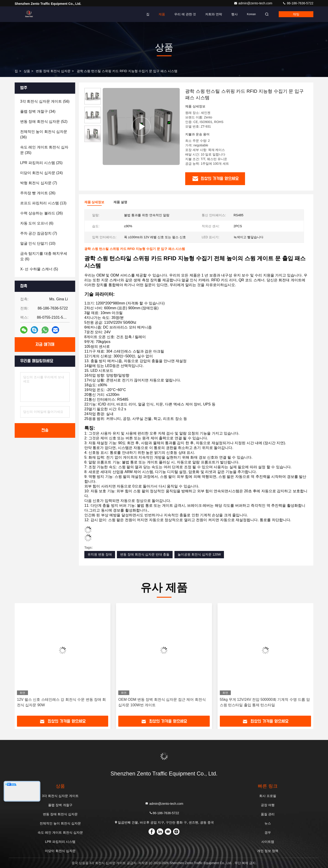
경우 (268, 832)
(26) (38, 193)
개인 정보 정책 (268, 851)
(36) (44, 134)
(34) (38, 111)
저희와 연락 (214, 14)
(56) (45, 101)
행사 (234, 14)
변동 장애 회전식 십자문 (53, 71)
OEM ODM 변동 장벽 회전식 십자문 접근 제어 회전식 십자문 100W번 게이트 (162, 702)
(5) (39, 269)
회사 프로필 (268, 796)
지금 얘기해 (45, 345)
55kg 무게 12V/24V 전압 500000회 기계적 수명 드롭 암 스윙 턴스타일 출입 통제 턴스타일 (265, 702)
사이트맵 (268, 842)
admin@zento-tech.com (254, 3)
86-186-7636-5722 (298, 3)
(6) (37, 223)
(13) (43, 203)
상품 (27, 71)
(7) (39, 183)
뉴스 (268, 823)
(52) (44, 122)
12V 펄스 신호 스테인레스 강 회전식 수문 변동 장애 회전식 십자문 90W (61, 702)
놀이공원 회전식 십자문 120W (199, 554)
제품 (162, 14)
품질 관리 (268, 814)
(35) (44, 150)
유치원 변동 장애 (100, 554)
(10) (38, 243)
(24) (41, 173)
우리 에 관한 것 (185, 14)
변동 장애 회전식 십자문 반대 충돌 (145, 554)
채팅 (296, 14)
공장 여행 (268, 805)
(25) (41, 163)
